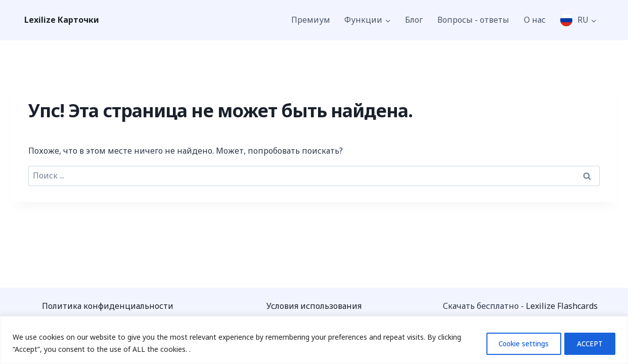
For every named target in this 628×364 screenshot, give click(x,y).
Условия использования (314, 306)
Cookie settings (514, 343)
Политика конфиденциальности (108, 306)
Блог (414, 20)
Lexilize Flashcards (562, 306)
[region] (314, 340)
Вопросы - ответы (473, 20)
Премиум (311, 20)
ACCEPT (588, 343)
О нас (535, 20)
